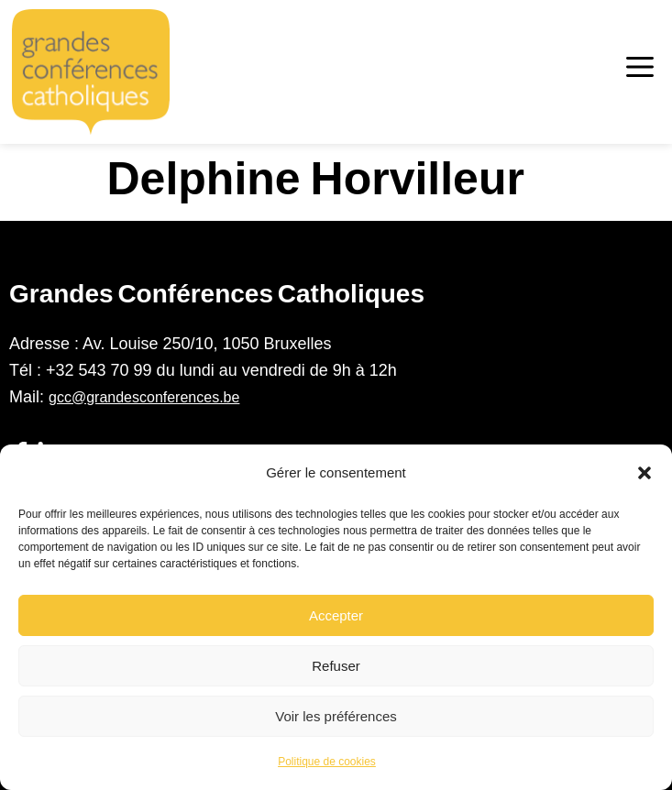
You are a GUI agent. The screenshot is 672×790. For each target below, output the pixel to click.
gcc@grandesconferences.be (144, 397)
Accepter (336, 615)
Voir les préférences (336, 716)
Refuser (336, 666)
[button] (644, 473)
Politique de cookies (327, 762)
